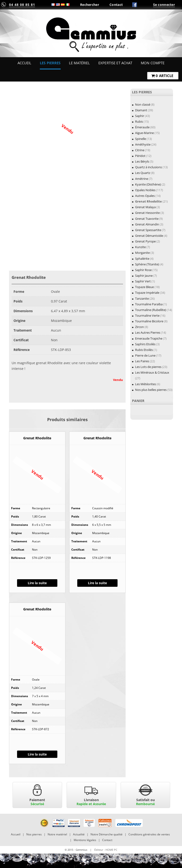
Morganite (142, 253)
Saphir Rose (143, 270)
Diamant (141, 110)
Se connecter (164, 5)
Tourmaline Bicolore (149, 321)
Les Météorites (146, 384)
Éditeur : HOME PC (106, 850)
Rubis (139, 121)
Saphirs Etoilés (145, 344)
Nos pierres (34, 834)
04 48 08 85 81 (22, 5)
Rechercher (90, 5)
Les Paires (142, 361)
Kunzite (140, 247)
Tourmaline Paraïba (149, 304)
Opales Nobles (145, 190)
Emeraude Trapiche (149, 338)
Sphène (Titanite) (147, 264)
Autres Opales (145, 196)
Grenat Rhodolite (148, 201)
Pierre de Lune (145, 355)
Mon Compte (153, 63)
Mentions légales (85, 840)
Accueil (25, 63)
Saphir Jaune (144, 276)
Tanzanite (142, 298)
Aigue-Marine (144, 133)
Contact (116, 5)
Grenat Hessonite (147, 213)
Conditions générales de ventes (149, 834)
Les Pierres (50, 63)
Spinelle (141, 139)
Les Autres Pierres (148, 333)
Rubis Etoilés (144, 350)
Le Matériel (80, 63)
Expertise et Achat (115, 63)
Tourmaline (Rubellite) (151, 310)
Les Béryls (142, 161)
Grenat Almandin (147, 224)
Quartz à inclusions (148, 167)
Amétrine (142, 179)
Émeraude (142, 127)
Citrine (140, 150)
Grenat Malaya (145, 207)
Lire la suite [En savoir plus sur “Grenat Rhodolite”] (37, 583)
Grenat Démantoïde (149, 236)
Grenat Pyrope (145, 241)
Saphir (140, 116)
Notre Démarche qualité (107, 834)
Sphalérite (142, 259)
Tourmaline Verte (147, 315)
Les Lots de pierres (148, 367)
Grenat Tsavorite (147, 219)
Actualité (79, 834)
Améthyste (143, 144)
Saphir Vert (143, 281)
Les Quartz (143, 173)
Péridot (140, 156)
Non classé (143, 104)
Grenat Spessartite (148, 230)
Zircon (139, 327)
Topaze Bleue (144, 287)
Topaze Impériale (147, 293)
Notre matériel (57, 834)
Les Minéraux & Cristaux (152, 372)
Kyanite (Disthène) (148, 184)
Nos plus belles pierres (151, 390)
